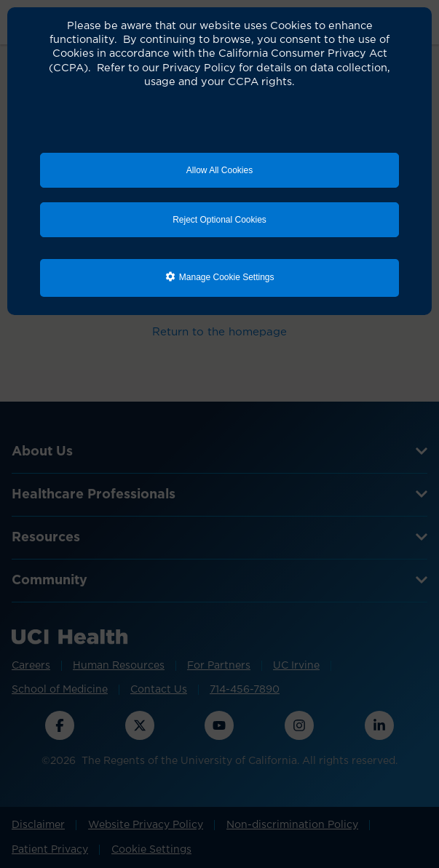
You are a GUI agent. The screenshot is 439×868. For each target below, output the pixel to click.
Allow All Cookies (219, 170)
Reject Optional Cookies (219, 220)
